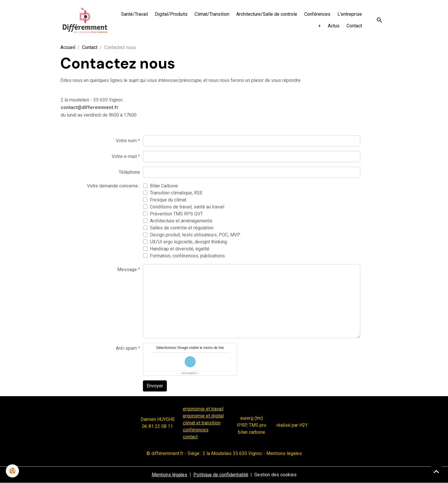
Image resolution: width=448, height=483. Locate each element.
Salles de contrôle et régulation (182, 228)
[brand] (85, 20)
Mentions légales (169, 475)
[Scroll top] (436, 471)
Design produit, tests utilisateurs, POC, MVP (195, 235)
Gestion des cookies (275, 475)
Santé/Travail (134, 14)
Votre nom (126, 141)
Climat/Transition (212, 14)
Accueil (68, 47)
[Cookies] (12, 471)
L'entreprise (350, 14)
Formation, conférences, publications (187, 256)
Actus (334, 26)
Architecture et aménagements (181, 221)
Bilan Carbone (164, 186)
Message (127, 269)
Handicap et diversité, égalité (180, 249)
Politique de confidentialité (221, 475)
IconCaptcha (189, 373)
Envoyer (155, 386)
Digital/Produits (171, 14)
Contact (354, 26)
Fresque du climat (168, 200)
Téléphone (129, 172)
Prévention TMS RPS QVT (176, 214)
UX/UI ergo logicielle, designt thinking (188, 242)
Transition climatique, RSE (176, 193)
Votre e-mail (124, 156)
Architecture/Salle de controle (267, 14)
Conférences (317, 14)
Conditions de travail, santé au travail (187, 207)
